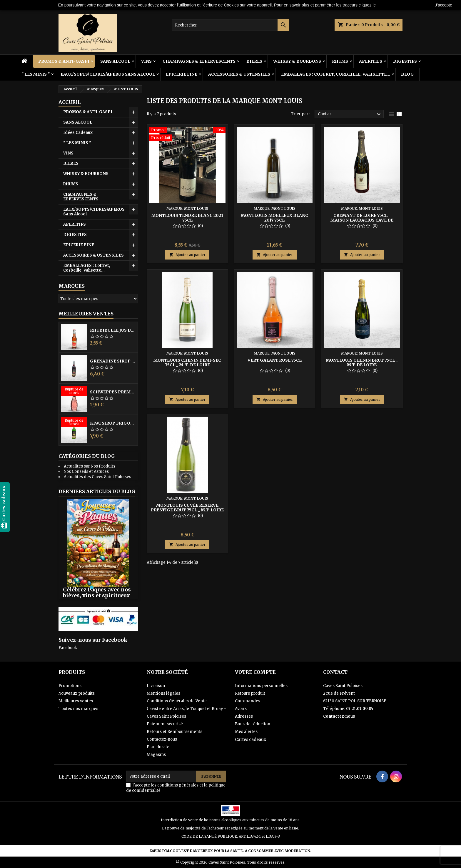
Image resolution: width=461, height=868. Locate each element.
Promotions (70, 686)
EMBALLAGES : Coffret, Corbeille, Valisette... (336, 74)
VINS (146, 61)
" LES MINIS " (36, 74)
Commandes (248, 701)
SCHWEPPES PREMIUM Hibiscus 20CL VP (113, 392)
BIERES (254, 61)
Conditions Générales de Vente (177, 701)
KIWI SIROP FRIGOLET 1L (113, 423)
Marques (72, 286)
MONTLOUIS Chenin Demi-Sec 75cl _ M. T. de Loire (187, 363)
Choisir (350, 114)
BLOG (407, 74)
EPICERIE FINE (182, 74)
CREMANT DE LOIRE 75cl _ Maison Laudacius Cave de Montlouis (362, 220)
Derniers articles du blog (97, 491)
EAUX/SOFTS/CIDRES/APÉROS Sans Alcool (108, 74)
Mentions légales (163, 693)
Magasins (156, 755)
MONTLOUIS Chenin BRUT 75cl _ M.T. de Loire (362, 363)
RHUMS (340, 61)
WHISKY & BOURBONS (297, 61)
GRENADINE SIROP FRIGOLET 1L (113, 361)
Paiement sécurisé (165, 724)
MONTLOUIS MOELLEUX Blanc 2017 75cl (274, 218)
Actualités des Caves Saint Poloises (97, 477)
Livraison (156, 686)
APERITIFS (371, 61)
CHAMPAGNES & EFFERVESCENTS (199, 61)
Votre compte (255, 672)
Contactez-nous (162, 739)
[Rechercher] (230, 25)
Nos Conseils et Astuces (86, 472)
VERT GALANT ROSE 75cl (275, 360)
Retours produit (250, 693)
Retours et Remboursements (174, 732)
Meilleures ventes (76, 701)
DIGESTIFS (405, 61)
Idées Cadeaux (78, 133)
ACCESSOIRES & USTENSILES (239, 74)
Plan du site (158, 747)
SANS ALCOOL (115, 61)
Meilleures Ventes (86, 314)
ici (374, 5)
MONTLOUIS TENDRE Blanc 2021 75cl (187, 218)
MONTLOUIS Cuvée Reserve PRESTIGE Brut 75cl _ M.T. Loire (187, 508)
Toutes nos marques (78, 709)
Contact (335, 672)
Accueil (70, 102)
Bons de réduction (253, 724)
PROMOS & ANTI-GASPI (64, 61)
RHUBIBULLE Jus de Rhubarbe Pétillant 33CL (113, 330)
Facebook (68, 648)
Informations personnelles (261, 686)
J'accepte (444, 5)
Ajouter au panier (187, 255)
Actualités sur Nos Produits (90, 466)
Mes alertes (246, 732)
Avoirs (241, 709)
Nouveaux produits (77, 693)
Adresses (244, 716)
